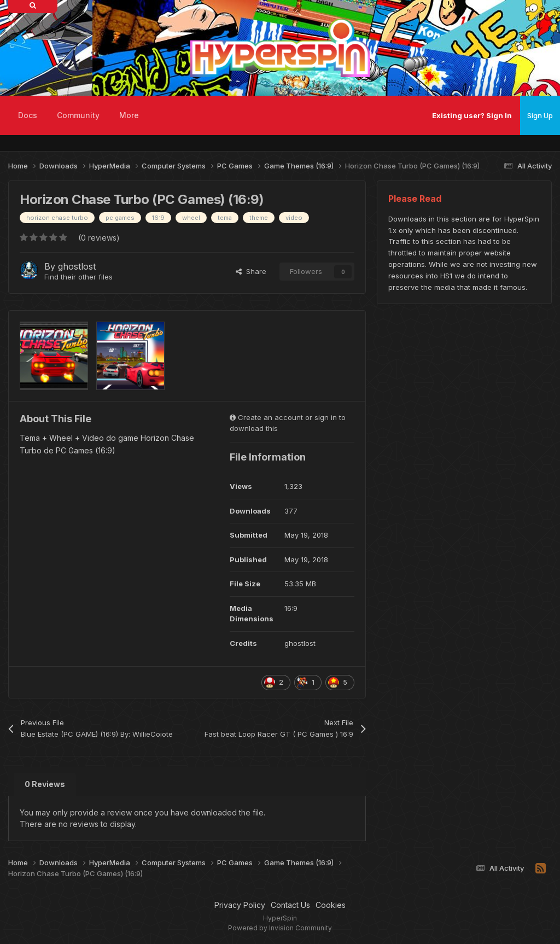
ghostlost (77, 266)
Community (78, 115)
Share (251, 271)
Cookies (331, 905)
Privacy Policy (240, 905)
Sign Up (540, 115)
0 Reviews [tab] (45, 784)
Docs (28, 115)
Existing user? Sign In (472, 115)
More (129, 115)
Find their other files (78, 277)
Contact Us (290, 905)
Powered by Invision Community (280, 928)
